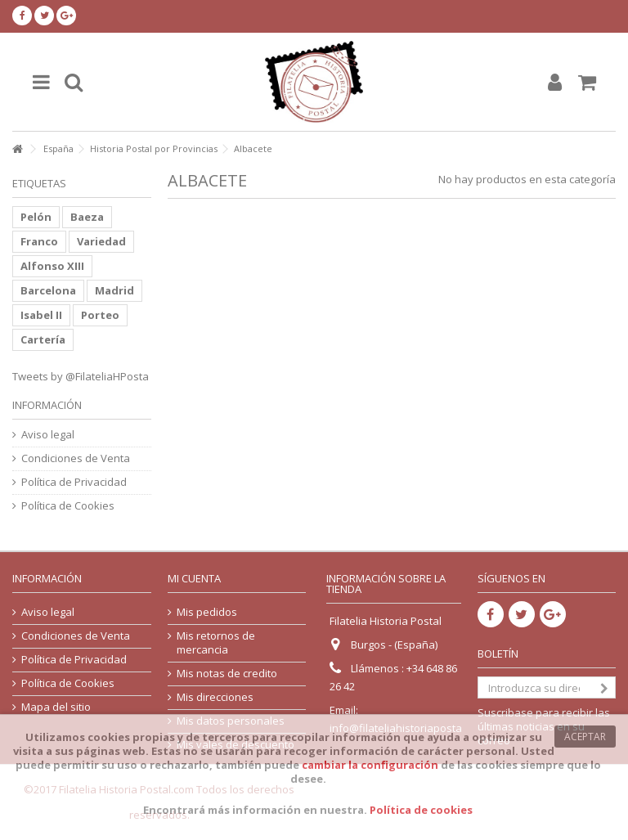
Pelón (36, 217)
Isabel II (41, 315)
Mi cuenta (194, 578)
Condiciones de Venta (76, 458)
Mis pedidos (207, 612)
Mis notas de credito (227, 674)
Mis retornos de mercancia (216, 643)
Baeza (87, 217)
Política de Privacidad (74, 482)
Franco (39, 241)
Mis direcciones (215, 697)
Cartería (43, 339)
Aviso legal (48, 435)
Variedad (101, 241)
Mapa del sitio (56, 707)
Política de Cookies (68, 506)
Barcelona (48, 290)
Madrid (114, 290)
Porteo (100, 315)
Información (47, 405)
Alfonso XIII (52, 266)
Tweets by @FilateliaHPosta (81, 376)
